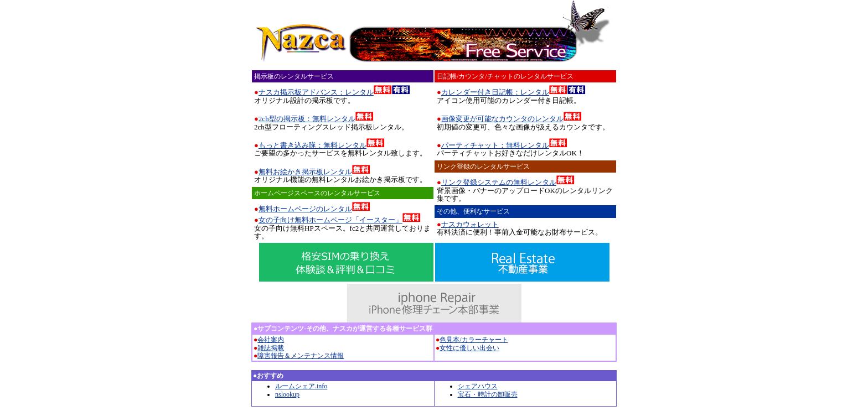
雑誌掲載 (271, 348)
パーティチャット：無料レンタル (495, 145)
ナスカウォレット (470, 224)
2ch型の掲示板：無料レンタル (307, 119)
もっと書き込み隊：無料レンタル (312, 145)
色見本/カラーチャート (474, 340)
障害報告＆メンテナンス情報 (301, 356)
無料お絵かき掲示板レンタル (305, 172)
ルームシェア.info (301, 386)
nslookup (287, 394)
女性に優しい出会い (469, 348)
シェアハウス (478, 386)
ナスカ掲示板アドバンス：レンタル (316, 92)
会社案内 (271, 340)
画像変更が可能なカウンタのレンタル (502, 119)
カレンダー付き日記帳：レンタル (495, 92)
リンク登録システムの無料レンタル (499, 182)
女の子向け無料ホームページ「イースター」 (330, 220)
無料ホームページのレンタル (305, 209)
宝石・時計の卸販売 (488, 394)
